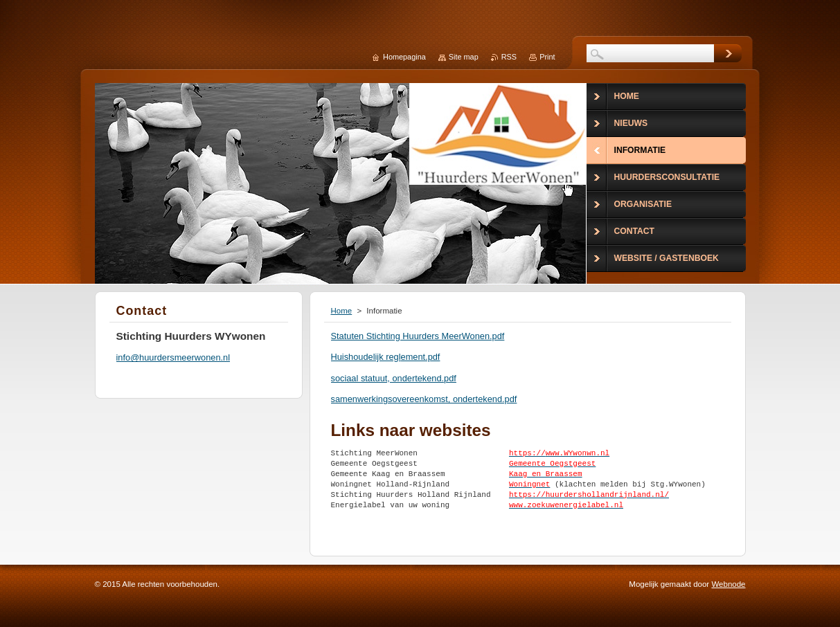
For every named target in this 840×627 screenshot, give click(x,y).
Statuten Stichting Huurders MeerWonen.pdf (418, 336)
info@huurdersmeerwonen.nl (173, 357)
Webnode (728, 584)
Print (547, 57)
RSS (509, 57)
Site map (464, 57)
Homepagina (404, 57)
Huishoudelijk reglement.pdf (386, 357)
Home (342, 311)
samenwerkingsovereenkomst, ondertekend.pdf (424, 399)
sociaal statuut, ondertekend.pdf (394, 378)
